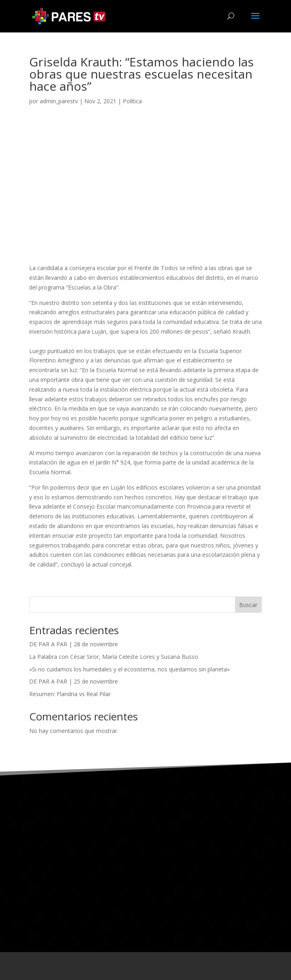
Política (132, 101)
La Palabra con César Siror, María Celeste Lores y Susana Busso (114, 657)
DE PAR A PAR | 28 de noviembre (74, 644)
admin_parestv (59, 101)
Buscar (248, 605)
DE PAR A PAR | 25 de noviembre (74, 681)
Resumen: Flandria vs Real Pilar (70, 694)
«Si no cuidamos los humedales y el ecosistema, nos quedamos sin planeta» (129, 669)
